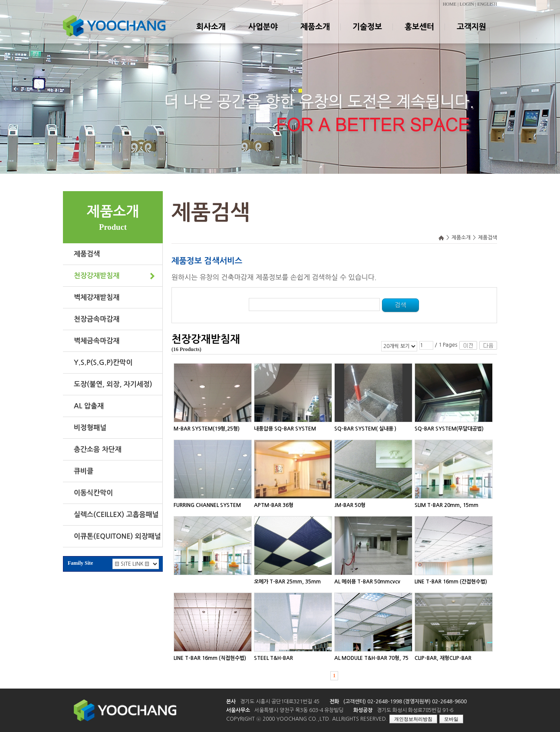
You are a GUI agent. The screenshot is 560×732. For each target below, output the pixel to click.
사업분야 (263, 34)
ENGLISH (487, 4)
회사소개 (211, 34)
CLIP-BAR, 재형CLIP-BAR (443, 658)
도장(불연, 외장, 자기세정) (113, 384)
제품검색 (87, 254)
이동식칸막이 (93, 493)
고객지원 (471, 34)
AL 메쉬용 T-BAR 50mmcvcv (367, 582)
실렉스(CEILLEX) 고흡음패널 (116, 515)
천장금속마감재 (97, 319)
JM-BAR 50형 (350, 505)
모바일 (451, 719)
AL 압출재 (89, 406)
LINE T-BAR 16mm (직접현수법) (210, 658)
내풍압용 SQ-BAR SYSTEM (285, 429)
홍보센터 (419, 34)
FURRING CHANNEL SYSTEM (207, 505)
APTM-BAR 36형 (274, 505)
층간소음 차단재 (98, 449)
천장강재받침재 (97, 276)
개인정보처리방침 (413, 719)
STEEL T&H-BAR (273, 658)
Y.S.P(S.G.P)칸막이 (103, 363)
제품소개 (315, 34)
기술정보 (367, 34)
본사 (231, 702)
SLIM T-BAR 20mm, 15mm (446, 505)
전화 (334, 702)
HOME (450, 4)
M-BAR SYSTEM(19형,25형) (207, 429)
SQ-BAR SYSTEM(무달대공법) (449, 429)
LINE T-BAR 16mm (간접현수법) (451, 582)
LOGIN (467, 4)
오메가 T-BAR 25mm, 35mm (287, 582)
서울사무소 (238, 710)
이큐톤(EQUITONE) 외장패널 (117, 536)
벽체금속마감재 (97, 341)
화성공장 (363, 710)
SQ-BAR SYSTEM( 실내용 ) (365, 429)
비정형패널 (90, 428)
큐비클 (84, 471)
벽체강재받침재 (97, 297)
